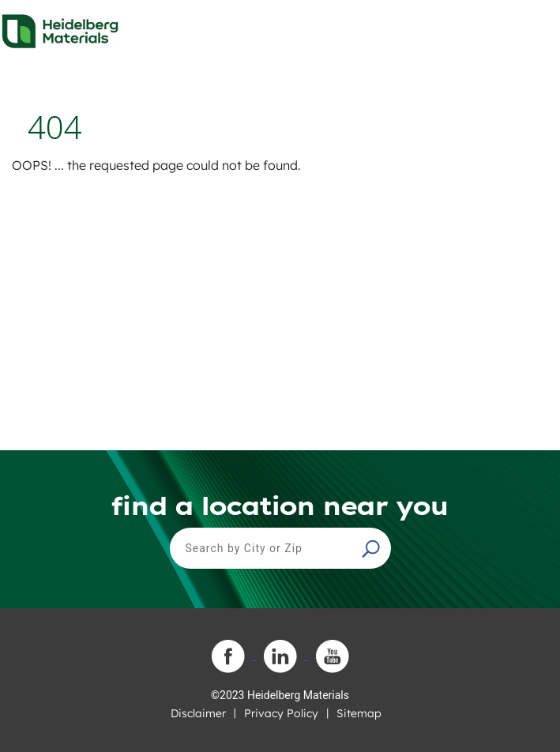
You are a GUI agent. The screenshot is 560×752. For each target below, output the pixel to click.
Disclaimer (198, 713)
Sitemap (359, 713)
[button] (373, 548)
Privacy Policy (281, 713)
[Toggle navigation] (534, 27)
